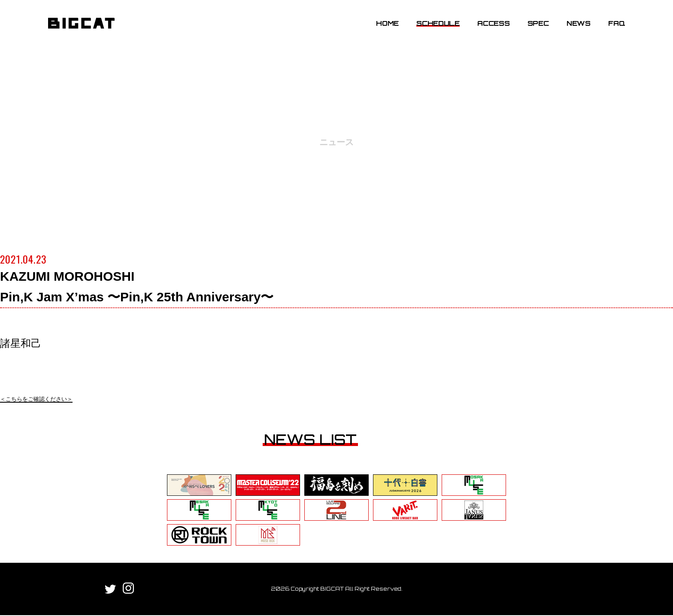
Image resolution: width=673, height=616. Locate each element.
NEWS (574, 27)
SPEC (534, 27)
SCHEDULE (434, 27)
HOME (383, 27)
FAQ (612, 27)
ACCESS (489, 27)
